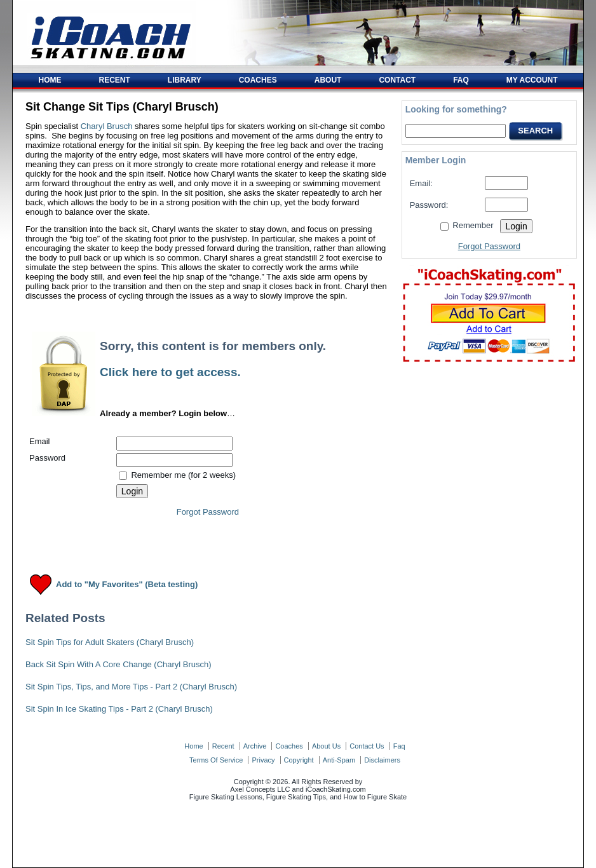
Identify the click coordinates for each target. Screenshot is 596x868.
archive (255, 746)
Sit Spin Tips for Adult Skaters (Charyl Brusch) (110, 642)
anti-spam (339, 760)
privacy (263, 760)
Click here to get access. (170, 372)
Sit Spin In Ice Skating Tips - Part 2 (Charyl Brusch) (119, 709)
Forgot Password (208, 512)
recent (223, 746)
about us (326, 746)
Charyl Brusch (107, 126)
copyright (299, 760)
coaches (289, 746)
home (193, 746)
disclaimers (382, 760)
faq (399, 746)
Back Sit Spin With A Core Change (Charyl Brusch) (119, 664)
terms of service (216, 760)
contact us (367, 746)
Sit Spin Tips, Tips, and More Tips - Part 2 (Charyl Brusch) (131, 687)
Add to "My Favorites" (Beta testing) (127, 585)
